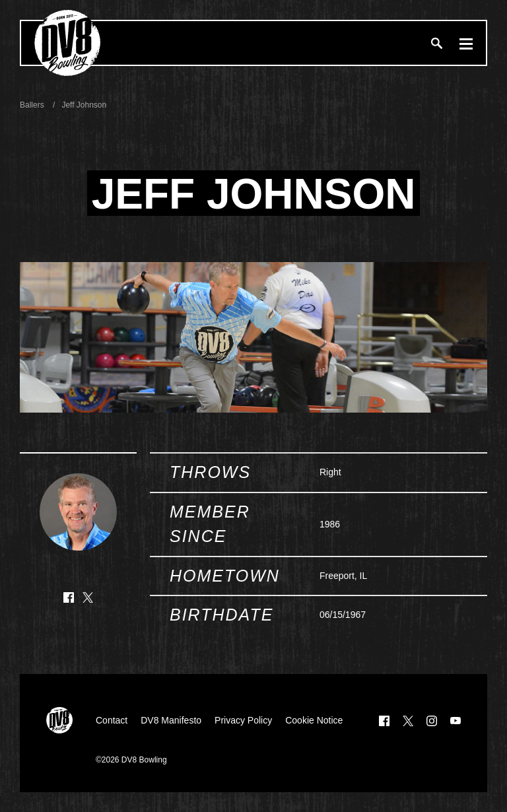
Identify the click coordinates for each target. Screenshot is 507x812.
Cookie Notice (314, 720)
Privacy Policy (243, 720)
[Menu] (466, 43)
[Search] (436, 43)
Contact (112, 720)
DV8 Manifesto (171, 720)
